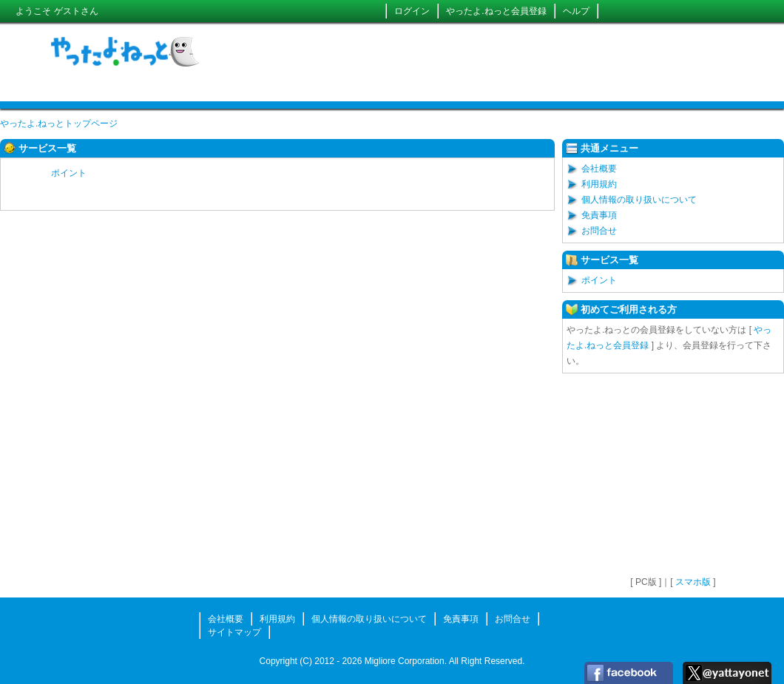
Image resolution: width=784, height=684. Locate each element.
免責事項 (599, 215)
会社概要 (599, 169)
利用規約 (599, 184)
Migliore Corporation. (406, 661)
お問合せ (599, 231)
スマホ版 (693, 582)
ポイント (69, 173)
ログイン (412, 11)
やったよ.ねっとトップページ (59, 123)
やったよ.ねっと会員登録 (496, 11)
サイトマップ (234, 632)
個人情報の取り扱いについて (639, 200)
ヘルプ (576, 11)
